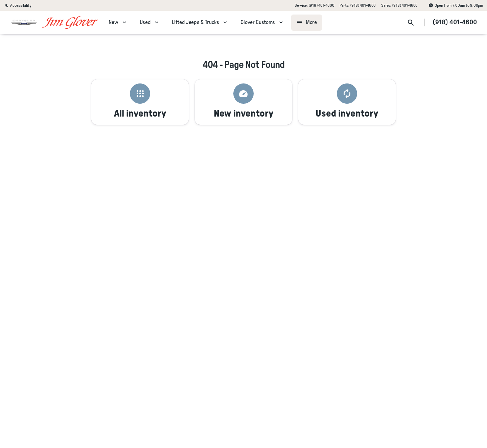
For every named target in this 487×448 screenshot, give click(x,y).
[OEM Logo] (24, 23)
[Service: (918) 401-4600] (314, 5)
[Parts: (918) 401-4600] (358, 5)
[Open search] (411, 23)
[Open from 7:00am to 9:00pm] (456, 5)
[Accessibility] (18, 5)
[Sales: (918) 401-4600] (399, 5)
